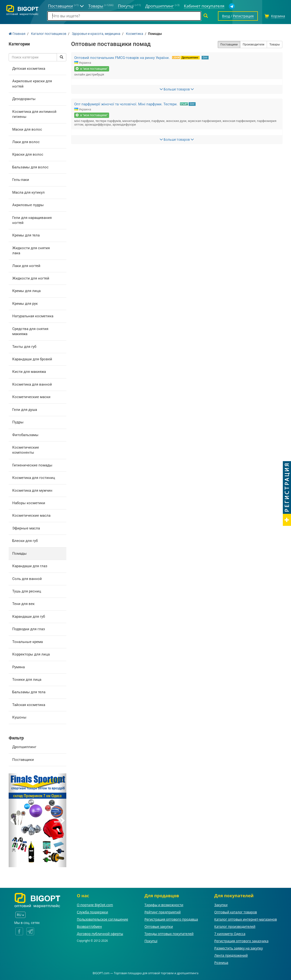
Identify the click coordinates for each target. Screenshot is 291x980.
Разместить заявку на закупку (239, 948)
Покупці (151, 941)
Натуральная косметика (33, 316)
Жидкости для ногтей (31, 278)
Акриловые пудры (28, 205)
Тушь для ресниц (27, 591)
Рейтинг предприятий (163, 912)
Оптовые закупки (159, 926)
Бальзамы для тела (29, 692)
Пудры (18, 422)
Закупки (221, 905)
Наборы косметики (29, 503)
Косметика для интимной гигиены (34, 114)
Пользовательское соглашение (102, 919)
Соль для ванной (27, 579)
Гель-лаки (21, 180)
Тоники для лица (27, 680)
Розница (221, 963)
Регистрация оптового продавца (171, 919)
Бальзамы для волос (30, 167)
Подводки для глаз (29, 629)
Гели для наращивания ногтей (32, 220)
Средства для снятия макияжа (30, 331)
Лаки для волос (26, 142)
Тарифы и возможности (164, 905)
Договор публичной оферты (100, 934)
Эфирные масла (26, 528)
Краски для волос (28, 154)
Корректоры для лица (31, 654)
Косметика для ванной (32, 384)
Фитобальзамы (25, 435)
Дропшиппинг (24, 747)
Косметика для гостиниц (34, 478)
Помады (19, 554)
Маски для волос (27, 129)
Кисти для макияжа (29, 372)
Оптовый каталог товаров (236, 912)
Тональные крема (28, 642)
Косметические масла (31, 515)
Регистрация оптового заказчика (241, 941)
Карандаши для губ (29, 617)
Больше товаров (177, 89)
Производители (254, 45)
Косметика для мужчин (32, 490)
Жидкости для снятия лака (31, 251)
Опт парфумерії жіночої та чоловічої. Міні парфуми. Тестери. (126, 104)
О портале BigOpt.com (95, 905)
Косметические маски (31, 397)
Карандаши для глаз (30, 566)
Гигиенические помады (32, 465)
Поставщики (23, 760)
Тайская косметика (29, 705)
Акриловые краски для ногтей (32, 84)
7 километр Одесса (230, 934)
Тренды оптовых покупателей (169, 934)
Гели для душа (25, 410)
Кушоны (19, 717)
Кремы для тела (26, 235)
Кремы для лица (26, 291)
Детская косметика (29, 69)
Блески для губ (25, 541)
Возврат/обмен (89, 926)
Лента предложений (231, 955)
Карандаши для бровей (32, 359)
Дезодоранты (24, 99)
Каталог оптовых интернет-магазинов (246, 919)
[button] (13, 820)
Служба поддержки (93, 912)
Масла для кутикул (28, 192)
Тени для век (23, 604)
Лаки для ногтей (26, 266)
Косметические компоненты (26, 450)
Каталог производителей (235, 926)
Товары (275, 45)
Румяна (19, 667)
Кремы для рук (25, 304)
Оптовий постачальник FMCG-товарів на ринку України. (122, 58)
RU (20, 915)
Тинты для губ (24, 347)
